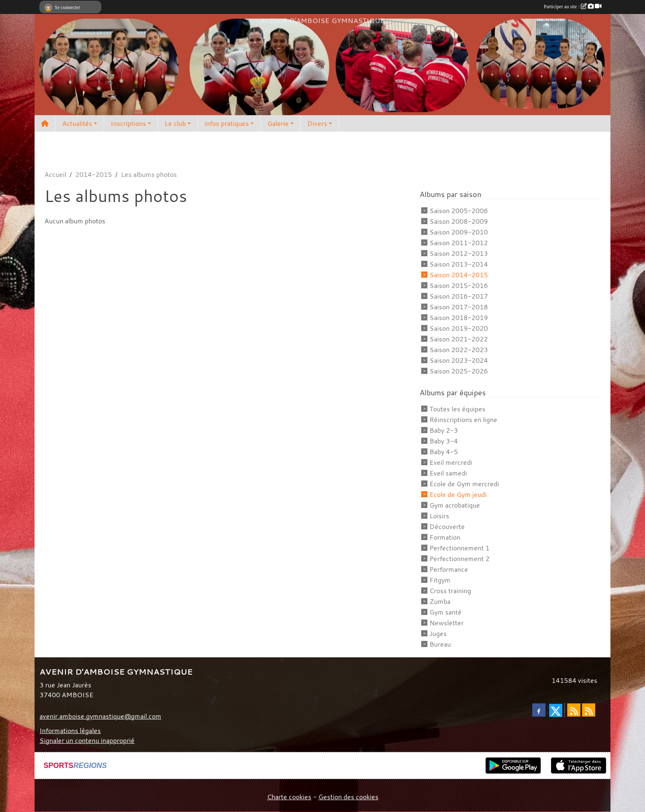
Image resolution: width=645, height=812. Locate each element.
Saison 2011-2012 (459, 243)
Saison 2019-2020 (459, 328)
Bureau (440, 644)
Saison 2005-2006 (459, 211)
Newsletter (447, 623)
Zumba (440, 601)
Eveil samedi (448, 473)
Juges (438, 633)
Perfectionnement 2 (459, 559)
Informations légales (70, 731)
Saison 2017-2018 (459, 307)
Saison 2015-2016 (459, 285)
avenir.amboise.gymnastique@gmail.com (100, 716)
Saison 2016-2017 (459, 296)
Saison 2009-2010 (459, 232)
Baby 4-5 (444, 452)
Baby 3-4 (444, 441)
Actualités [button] (77, 123)
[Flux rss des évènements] (589, 710)
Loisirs (439, 516)
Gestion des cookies (348, 797)
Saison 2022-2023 (459, 350)
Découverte (447, 527)
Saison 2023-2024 (459, 360)
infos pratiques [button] (227, 123)
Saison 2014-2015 (459, 275)
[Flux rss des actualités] (574, 710)
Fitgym (440, 580)
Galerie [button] (278, 123)
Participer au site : (573, 7)
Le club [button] (175, 123)
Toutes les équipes (457, 409)
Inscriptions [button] (128, 123)
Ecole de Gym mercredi (464, 484)
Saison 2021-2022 (459, 339)
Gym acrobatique (455, 505)
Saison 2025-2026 (459, 371)
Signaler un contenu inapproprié (87, 740)
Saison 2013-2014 (459, 264)
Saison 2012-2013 (459, 253)
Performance (449, 569)
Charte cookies (289, 797)
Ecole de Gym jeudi (458, 494)
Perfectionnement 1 (459, 548)
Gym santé (445, 612)
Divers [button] (317, 123)
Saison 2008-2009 (459, 221)
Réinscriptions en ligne (463, 420)
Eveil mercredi (451, 462)
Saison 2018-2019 (459, 318)
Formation (445, 537)
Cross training (450, 591)
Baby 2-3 (444, 430)
